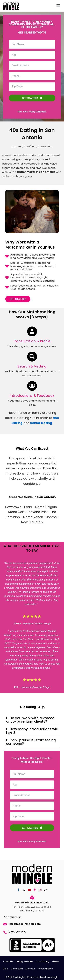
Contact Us (17, 969)
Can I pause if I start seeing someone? (31, 742)
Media (55, 961)
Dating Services (24, 961)
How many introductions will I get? (32, 731)
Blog (6, 969)
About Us (8, 961)
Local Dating (42, 961)
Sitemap (30, 969)
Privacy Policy (45, 969)
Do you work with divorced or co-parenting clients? (30, 720)
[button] (54, 6)
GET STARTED (32, 98)
